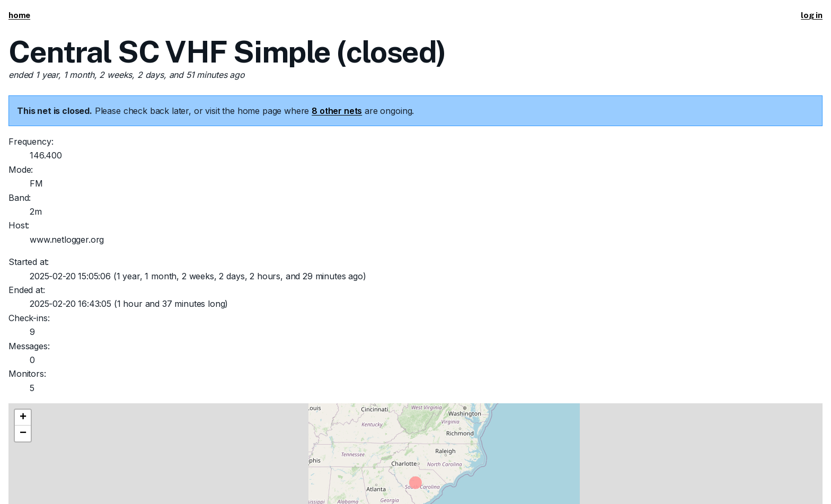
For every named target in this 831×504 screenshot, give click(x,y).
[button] (23, 418)
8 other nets (337, 111)
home (19, 15)
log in (812, 15)
